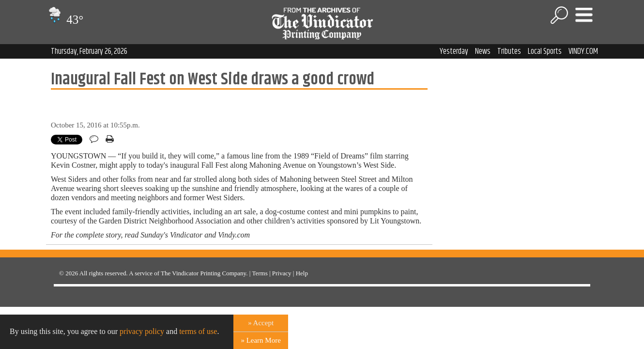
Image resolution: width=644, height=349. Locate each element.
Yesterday (454, 51)
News (483, 51)
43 (65, 20)
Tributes (509, 51)
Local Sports (545, 51)
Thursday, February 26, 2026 (89, 51)
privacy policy (142, 331)
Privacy (282, 273)
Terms (260, 273)
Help (302, 273)
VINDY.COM (583, 51)
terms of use (198, 331)
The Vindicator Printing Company (203, 273)
